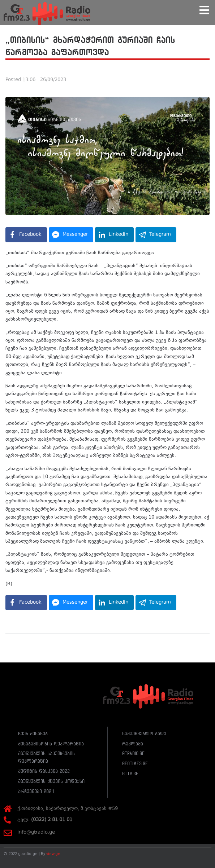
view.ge (53, 854)
